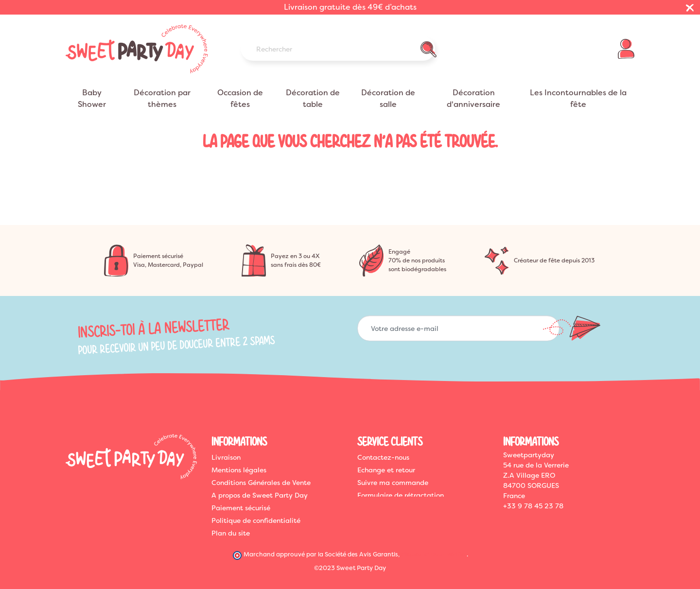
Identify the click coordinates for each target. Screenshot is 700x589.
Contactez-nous (383, 457)
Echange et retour (386, 470)
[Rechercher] (338, 49)
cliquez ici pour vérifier (434, 554)
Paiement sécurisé (241, 508)
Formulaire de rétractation (401, 495)
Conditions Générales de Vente (261, 483)
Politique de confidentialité (256, 520)
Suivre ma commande (393, 483)
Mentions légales (239, 470)
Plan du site (231, 533)
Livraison (226, 457)
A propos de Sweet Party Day (260, 495)
